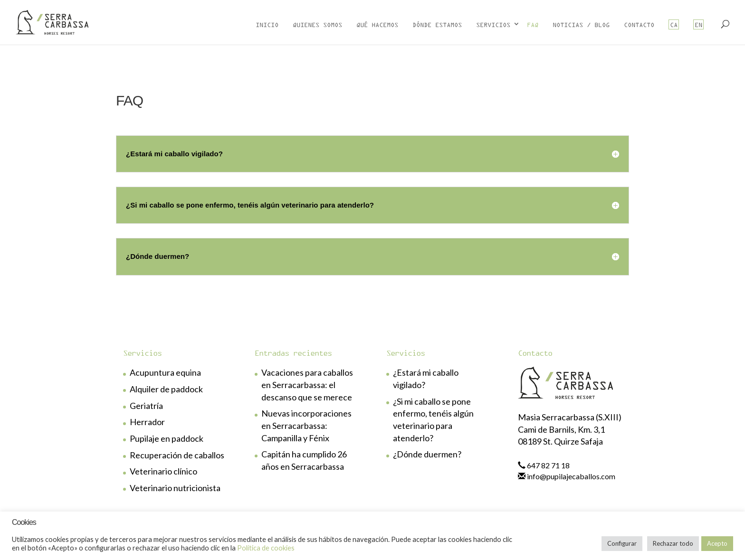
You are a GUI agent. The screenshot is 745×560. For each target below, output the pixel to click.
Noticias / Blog (581, 24)
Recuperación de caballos (177, 455)
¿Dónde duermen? (427, 454)
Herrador (147, 422)
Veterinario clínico (163, 471)
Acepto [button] (717, 543)
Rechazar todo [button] (673, 543)
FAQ (533, 24)
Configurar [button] (622, 543)
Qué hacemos (377, 24)
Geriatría (146, 406)
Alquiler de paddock (166, 389)
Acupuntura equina (165, 372)
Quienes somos (317, 24)
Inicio (267, 24)
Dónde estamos (437, 24)
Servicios (493, 24)
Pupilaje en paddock (167, 438)
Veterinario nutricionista (175, 488)
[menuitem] (674, 31)
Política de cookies (266, 548)
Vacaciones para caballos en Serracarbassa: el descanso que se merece (307, 384)
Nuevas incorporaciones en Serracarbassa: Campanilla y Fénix (306, 425)
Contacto (639, 24)
